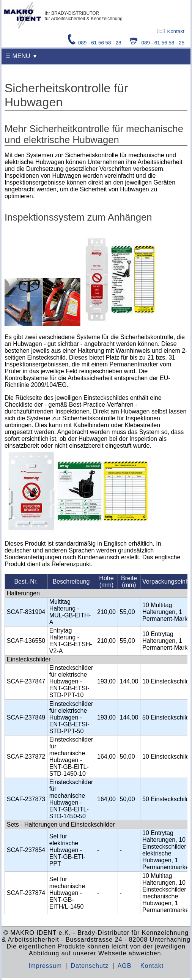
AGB (125, 966)
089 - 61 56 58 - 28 (95, 43)
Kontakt (171, 31)
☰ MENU (18, 56)
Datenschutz (90, 966)
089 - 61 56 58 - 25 (157, 43)
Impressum (45, 966)
